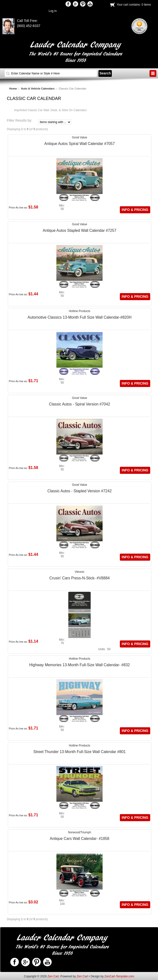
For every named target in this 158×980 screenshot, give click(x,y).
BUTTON (153, 73)
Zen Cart (53, 976)
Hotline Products (79, 311)
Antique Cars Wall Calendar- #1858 (80, 839)
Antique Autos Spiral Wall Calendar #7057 (79, 144)
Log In (53, 11)
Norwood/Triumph (80, 832)
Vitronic (79, 572)
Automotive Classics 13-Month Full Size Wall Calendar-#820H (79, 317)
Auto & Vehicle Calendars (38, 89)
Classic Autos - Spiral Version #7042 (79, 404)
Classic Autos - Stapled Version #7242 (79, 491)
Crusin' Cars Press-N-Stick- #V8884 (79, 578)
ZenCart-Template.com (119, 976)
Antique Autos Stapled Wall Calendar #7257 (80, 230)
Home (13, 89)
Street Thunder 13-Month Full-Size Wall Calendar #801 (79, 752)
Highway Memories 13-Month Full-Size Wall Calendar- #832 (79, 665)
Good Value (80, 137)
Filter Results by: (19, 121)
